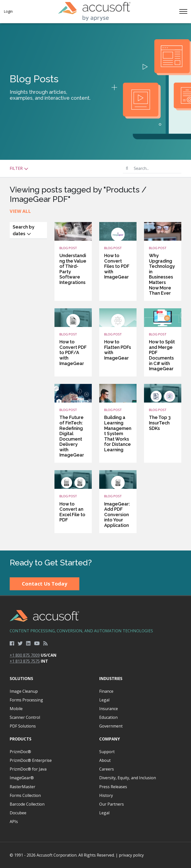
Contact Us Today (45, 584)
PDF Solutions (23, 726)
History (106, 795)
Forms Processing (26, 700)
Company (110, 739)
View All (20, 211)
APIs (14, 822)
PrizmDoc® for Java (28, 769)
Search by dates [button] (24, 230)
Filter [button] (19, 168)
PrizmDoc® (20, 752)
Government (111, 726)
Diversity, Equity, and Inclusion (128, 778)
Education (108, 717)
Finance (106, 691)
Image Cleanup (24, 691)
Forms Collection (25, 795)
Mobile (16, 709)
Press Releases (113, 787)
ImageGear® (22, 778)
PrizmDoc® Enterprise (31, 760)
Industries (111, 679)
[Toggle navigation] (183, 11)
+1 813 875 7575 (25, 661)
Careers (107, 769)
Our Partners (112, 804)
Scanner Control (25, 717)
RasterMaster (23, 787)
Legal (104, 700)
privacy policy (131, 855)
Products (21, 739)
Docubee (18, 813)
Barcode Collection (27, 804)
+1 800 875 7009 (25, 655)
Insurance (109, 709)
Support (107, 752)
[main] (95, 287)
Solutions (21, 679)
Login (8, 11)
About (105, 760)
